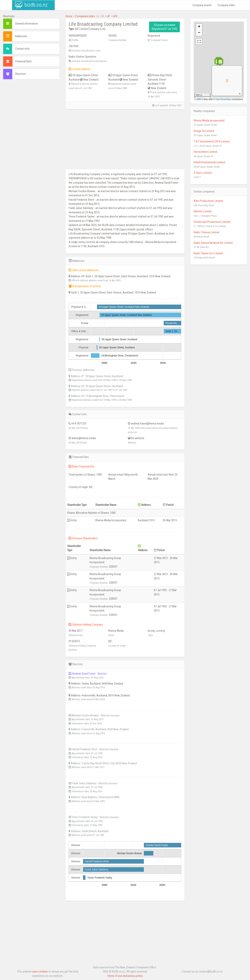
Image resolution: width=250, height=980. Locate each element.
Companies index (85, 16)
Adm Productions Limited (208, 201)
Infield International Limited (209, 162)
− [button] (199, 33)
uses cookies (40, 971)
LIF (108, 16)
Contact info (22, 49)
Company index (226, 5)
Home (69, 16)
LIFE (115, 16)
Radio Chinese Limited (206, 232)
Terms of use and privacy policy (125, 976)
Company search (202, 5)
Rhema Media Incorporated (209, 121)
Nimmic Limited (203, 211)
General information (26, 24)
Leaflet (199, 99)
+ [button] (199, 27)
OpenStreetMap (223, 99)
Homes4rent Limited (205, 152)
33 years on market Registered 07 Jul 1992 (164, 27)
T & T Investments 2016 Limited (212, 141)
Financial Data (23, 61)
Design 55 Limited (204, 131)
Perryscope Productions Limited (212, 222)
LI (103, 16)
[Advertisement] (31, 143)
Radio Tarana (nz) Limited (208, 253)
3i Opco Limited (203, 173)
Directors (21, 74)
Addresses (21, 36)
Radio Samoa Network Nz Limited (213, 243)
